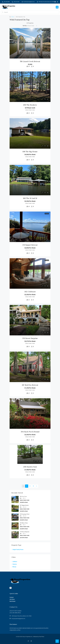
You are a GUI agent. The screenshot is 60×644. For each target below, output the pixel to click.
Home (13, 17)
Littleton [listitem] (14, 562)
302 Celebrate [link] (30, 292)
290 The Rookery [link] (30, 105)
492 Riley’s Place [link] (24, 523)
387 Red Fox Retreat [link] (30, 385)
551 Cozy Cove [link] (23, 497)
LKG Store (12, 599)
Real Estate (12, 601)
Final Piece (42, 637)
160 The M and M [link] (30, 198)
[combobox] (32, 26)
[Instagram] (32, 641)
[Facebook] (29, 641)
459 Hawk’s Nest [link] (30, 467)
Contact (12, 597)
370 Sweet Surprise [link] (30, 338)
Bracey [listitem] (14, 567)
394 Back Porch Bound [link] (30, 432)
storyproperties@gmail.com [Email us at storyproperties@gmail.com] (18, 619)
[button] (57, 7)
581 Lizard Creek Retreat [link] (30, 61)
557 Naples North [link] (24, 505)
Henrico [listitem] (14, 564)
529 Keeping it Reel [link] (25, 514)
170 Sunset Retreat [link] (30, 245)
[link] (30, 43)
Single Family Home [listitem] (17, 550)
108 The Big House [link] (30, 152)
